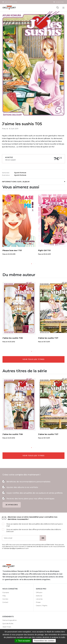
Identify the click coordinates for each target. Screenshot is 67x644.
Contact (5, 602)
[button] (31, 264)
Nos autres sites (11, 2)
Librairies (39, 599)
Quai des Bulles (8, 623)
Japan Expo (7, 627)
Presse (38, 602)
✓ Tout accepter (23, 641)
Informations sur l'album (33, 182)
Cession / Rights (42, 605)
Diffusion (39, 592)
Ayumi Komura (20, 173)
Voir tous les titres (33, 359)
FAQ (4, 596)
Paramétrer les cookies (44, 641)
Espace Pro (60, 2)
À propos (6, 592)
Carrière (5, 599)
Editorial (39, 596)
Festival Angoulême (9, 620)
